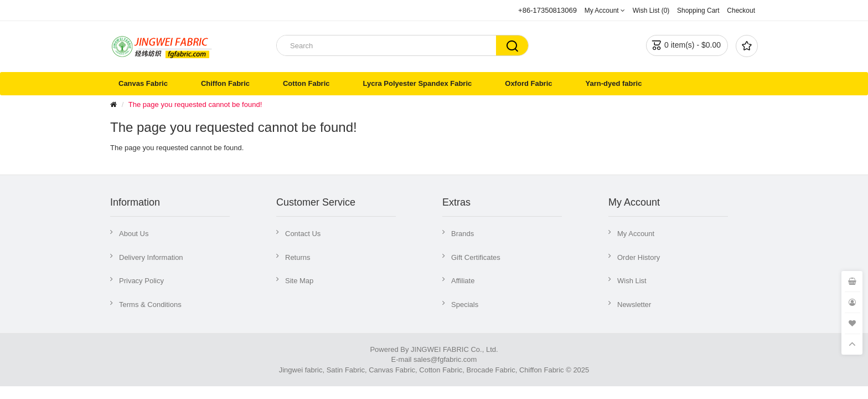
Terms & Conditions (150, 305)
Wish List (632, 281)
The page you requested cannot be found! (195, 104)
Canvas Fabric (143, 83)
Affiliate (463, 281)
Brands (463, 234)
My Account (636, 234)
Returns (298, 257)
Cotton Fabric (306, 83)
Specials (465, 305)
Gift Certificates (476, 257)
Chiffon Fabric (225, 83)
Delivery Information (151, 257)
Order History (639, 257)
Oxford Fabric (528, 83)
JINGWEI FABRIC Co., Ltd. (454, 349)
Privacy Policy (141, 281)
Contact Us (303, 234)
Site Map (299, 281)
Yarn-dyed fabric (614, 83)
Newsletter (634, 305)
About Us (134, 234)
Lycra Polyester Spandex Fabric (417, 83)
